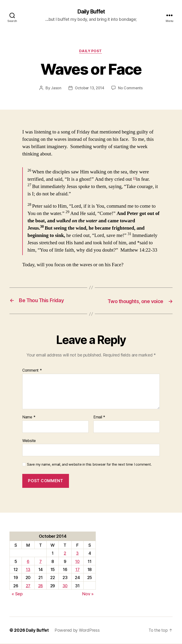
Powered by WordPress (78, 631)
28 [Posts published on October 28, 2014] (40, 586)
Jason (55, 89)
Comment (32, 371)
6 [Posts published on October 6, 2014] (28, 562)
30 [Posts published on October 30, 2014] (65, 586)
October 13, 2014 (90, 89)
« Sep (17, 595)
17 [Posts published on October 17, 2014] (77, 570)
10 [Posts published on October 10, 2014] (77, 562)
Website (29, 441)
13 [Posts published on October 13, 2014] (28, 570)
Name (29, 418)
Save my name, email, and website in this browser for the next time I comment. (89, 465)
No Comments (131, 89)
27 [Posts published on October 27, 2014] (28, 586)
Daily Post (91, 52)
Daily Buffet (91, 12)
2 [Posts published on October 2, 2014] (65, 554)
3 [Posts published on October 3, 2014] (78, 554)
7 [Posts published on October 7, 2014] (40, 562)
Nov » (88, 595)
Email (99, 418)
